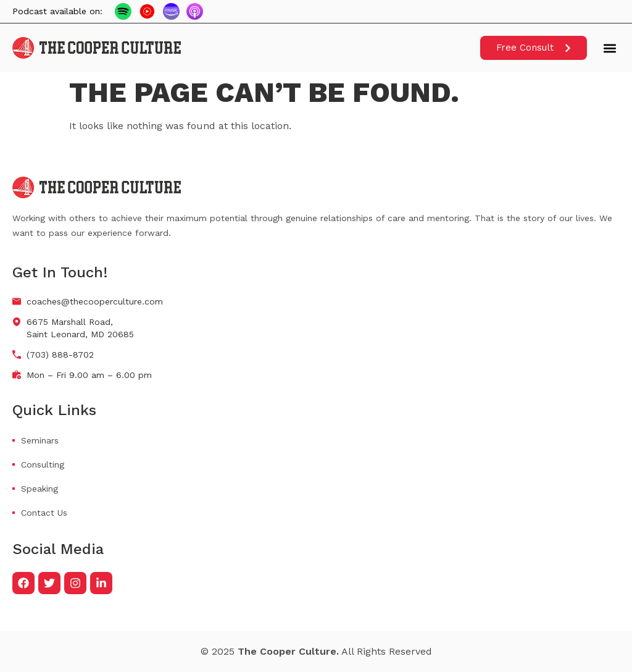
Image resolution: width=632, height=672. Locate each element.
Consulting (43, 464)
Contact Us (44, 513)
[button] (609, 48)
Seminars (40, 440)
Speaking (39, 489)
